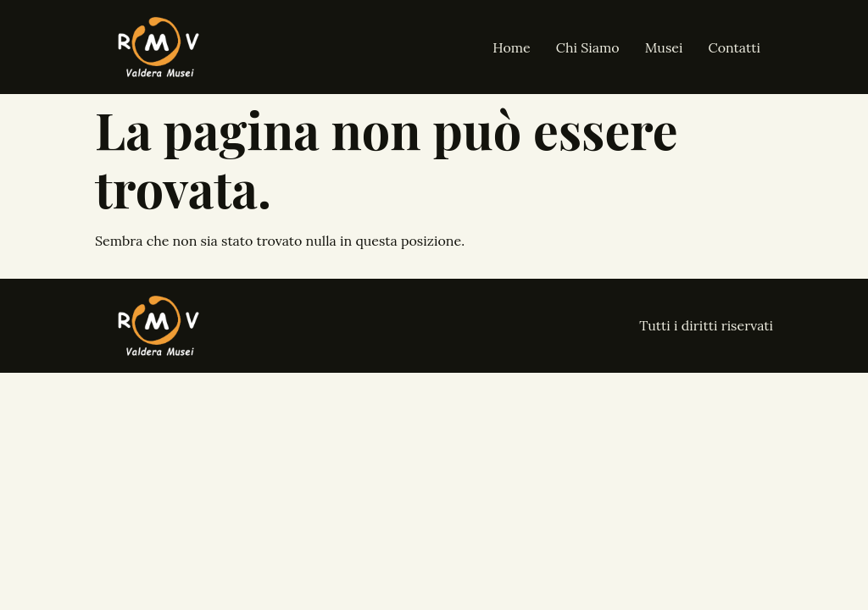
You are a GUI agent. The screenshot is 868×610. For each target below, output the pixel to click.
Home (511, 47)
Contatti (735, 47)
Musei (664, 47)
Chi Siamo (588, 47)
